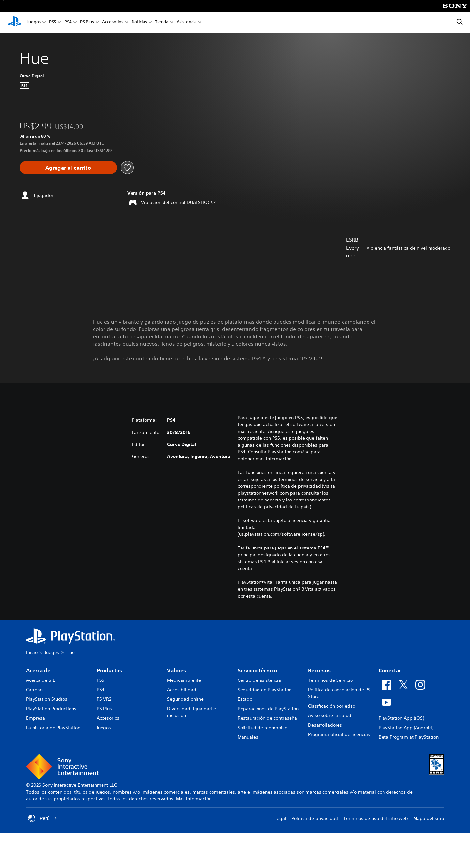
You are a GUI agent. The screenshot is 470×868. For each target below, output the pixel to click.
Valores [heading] (177, 670)
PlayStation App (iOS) (401, 718)
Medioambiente (184, 680)
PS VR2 (104, 699)
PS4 (68, 22)
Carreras (35, 690)
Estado (245, 699)
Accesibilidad (182, 690)
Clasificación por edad (332, 706)
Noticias (139, 22)
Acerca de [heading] (38, 670)
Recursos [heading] (319, 670)
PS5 (53, 22)
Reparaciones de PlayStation (268, 709)
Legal (280, 818)
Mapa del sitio (429, 818)
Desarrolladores (325, 725)
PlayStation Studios (47, 699)
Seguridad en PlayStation (265, 690)
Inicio (32, 652)
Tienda (162, 22)
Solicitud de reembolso (262, 728)
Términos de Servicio (330, 680)
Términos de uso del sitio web (376, 818)
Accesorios (113, 22)
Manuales (248, 737)
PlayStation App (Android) (406, 728)
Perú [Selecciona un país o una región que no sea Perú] (43, 818)
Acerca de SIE (41, 680)
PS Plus (87, 22)
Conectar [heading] (390, 670)
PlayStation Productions (51, 709)
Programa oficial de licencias (339, 734)
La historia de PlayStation (53, 728)
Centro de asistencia (259, 680)
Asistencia (187, 22)
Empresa (36, 718)
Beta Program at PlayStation (409, 737)
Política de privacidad (315, 818)
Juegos (34, 22)
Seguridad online (185, 699)
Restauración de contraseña (267, 718)
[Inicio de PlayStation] (15, 22)
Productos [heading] (109, 670)
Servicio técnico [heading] (257, 670)
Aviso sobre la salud (330, 715)
